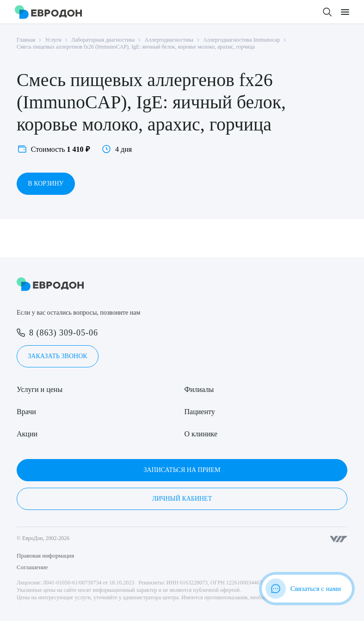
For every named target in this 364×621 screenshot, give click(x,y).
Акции (27, 434)
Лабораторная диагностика (103, 40)
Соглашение (32, 567)
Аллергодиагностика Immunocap (241, 40)
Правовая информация (45, 556)
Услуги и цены (40, 389)
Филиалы (199, 389)
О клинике (201, 434)
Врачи (26, 412)
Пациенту (200, 412)
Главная (26, 40)
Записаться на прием (182, 470)
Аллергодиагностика (169, 40)
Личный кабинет (182, 499)
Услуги (53, 40)
